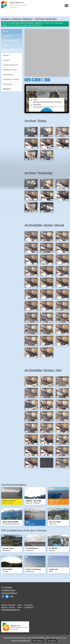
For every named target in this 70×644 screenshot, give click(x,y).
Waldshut (7, 89)
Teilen (47, 80)
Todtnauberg (8, 84)
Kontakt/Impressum (8, 590)
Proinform (9, 587)
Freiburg (6, 46)
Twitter (7, 596)
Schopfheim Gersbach (11, 79)
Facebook (3, 596)
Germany (6, 36)
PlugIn (28, 80)
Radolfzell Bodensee (11, 65)
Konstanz (6, 60)
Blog (12, 596)
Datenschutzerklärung (9, 593)
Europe (6, 31)
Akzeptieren (52, 641)
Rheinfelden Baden (10, 70)
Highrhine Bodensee (10, 51)
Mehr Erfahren (38, 641)
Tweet (38, 80)
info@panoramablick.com (10, 610)
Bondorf (6, 55)
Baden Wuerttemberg (11, 41)
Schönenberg (8, 75)
